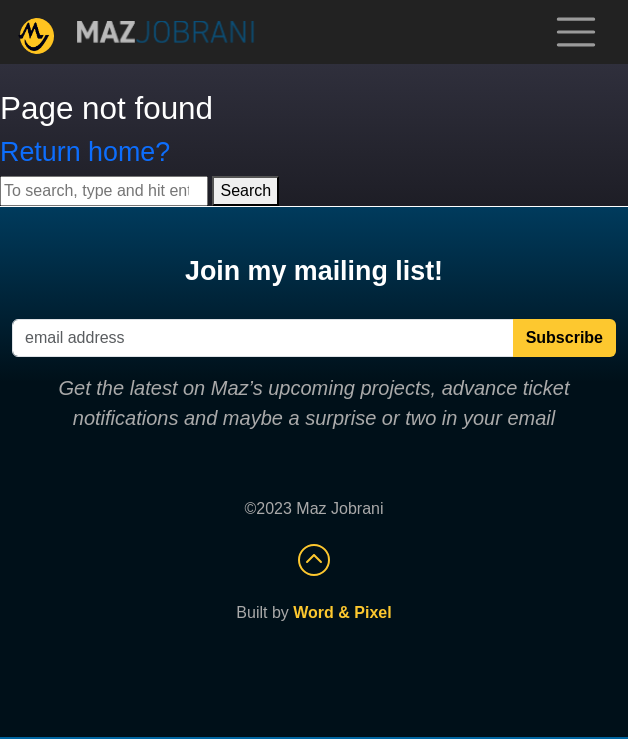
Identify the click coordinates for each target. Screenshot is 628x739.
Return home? (85, 152)
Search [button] (245, 190)
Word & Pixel (342, 612)
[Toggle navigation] (576, 32)
